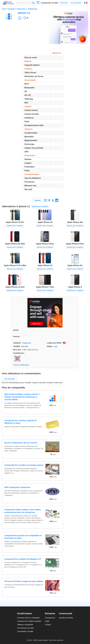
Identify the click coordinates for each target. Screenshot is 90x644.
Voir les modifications (21, 365)
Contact (48, 625)
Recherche (33, 3)
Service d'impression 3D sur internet (21, 443)
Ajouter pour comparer (40, 206)
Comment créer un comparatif (28, 618)
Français (86, 3)
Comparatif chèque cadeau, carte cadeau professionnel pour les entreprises (23, 511)
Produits (11, 9)
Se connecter (76, 3)
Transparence (50, 618)
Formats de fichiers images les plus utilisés (24, 581)
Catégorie (17, 343)
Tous (4, 9)
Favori (20, 18)
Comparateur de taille (49, 3)
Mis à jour (17, 350)
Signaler (38, 200)
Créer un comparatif (38, 3)
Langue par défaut (54, 343)
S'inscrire (64, 3)
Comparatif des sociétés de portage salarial (24, 465)
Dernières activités (66, 618)
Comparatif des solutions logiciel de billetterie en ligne (20, 422)
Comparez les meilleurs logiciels (29, 621)
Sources (16, 336)
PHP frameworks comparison (17, 487)
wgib (56, 346)
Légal (47, 621)
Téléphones (32, 9)
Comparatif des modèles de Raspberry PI (23, 559)
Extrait (16, 330)
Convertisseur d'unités (25, 628)
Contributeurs (19, 353)
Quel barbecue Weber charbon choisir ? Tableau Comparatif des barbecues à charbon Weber (22, 397)
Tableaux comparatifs (25, 625)
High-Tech (21, 9)
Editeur (50, 346)
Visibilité (17, 346)
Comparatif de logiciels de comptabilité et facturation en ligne (23, 537)
